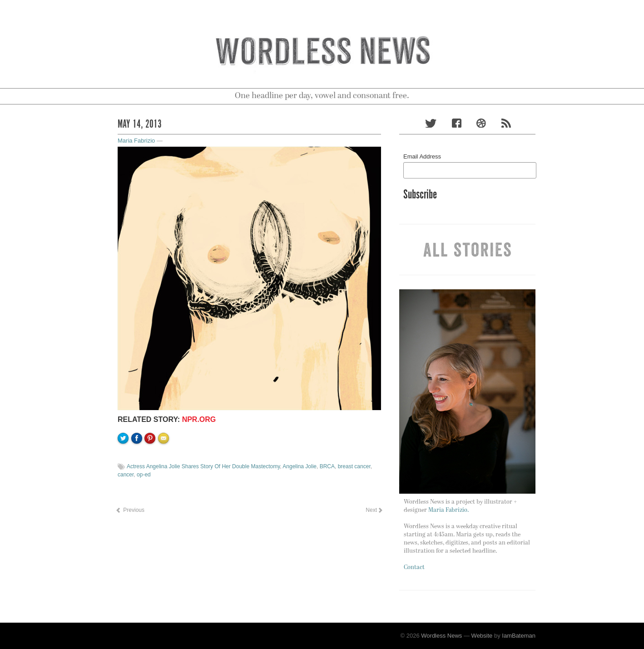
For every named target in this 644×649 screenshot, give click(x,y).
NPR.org (199, 419)
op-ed (144, 475)
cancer (126, 475)
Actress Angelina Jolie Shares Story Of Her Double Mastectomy (203, 466)
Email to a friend (165, 469)
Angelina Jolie (300, 466)
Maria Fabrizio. (448, 510)
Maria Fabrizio (136, 141)
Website (482, 636)
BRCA (327, 466)
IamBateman (519, 636)
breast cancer (354, 466)
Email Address (422, 156)
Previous (130, 510)
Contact (414, 567)
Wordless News (441, 636)
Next (374, 510)
